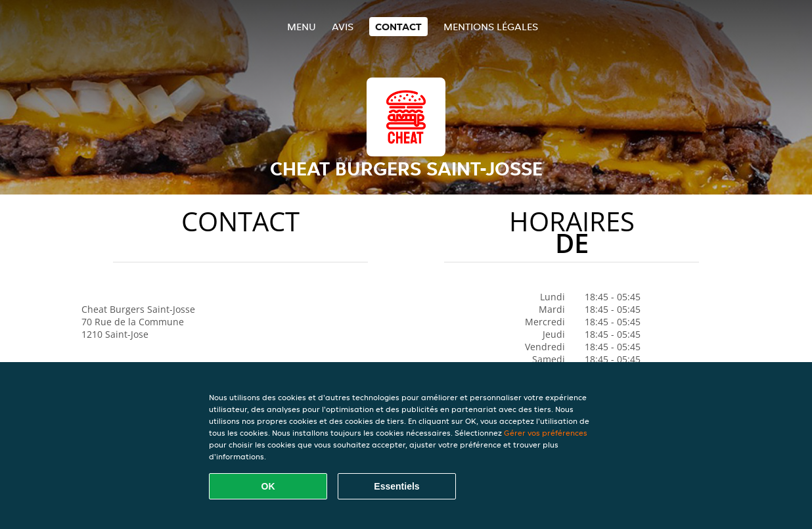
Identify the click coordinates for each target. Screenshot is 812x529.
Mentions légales (491, 27)
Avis (343, 27)
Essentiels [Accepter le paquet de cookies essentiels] (396, 486)
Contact (398, 27)
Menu (302, 27)
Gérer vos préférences (546, 433)
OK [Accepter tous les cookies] (268, 486)
